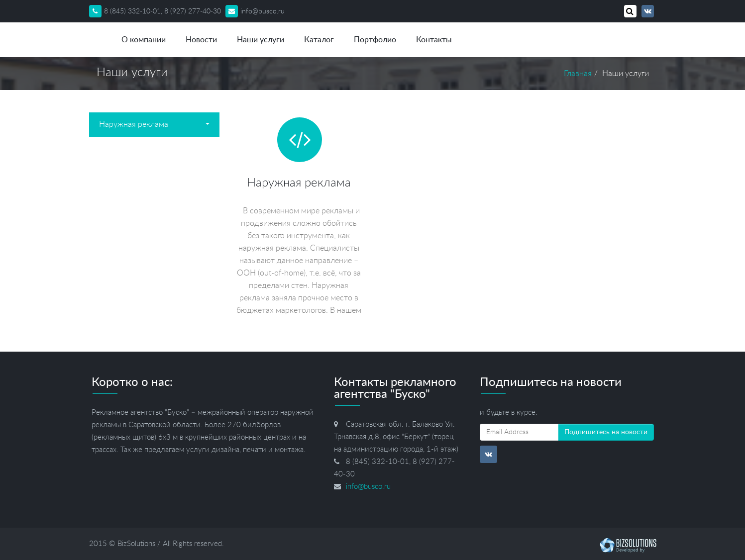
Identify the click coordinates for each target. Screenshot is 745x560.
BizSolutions (136, 544)
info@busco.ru (255, 11)
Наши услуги (261, 40)
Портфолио (375, 40)
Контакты (434, 40)
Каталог (319, 40)
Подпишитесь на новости (606, 432)
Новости (201, 40)
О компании (144, 40)
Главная (578, 74)
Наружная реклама (155, 124)
